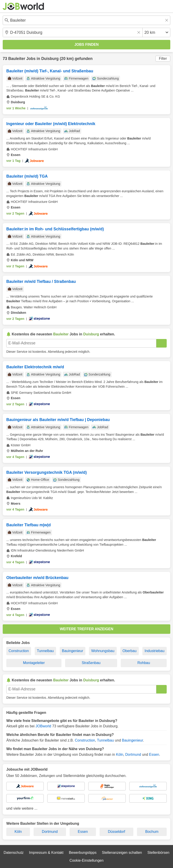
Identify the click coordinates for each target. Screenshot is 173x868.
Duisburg (50, 59)
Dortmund (133, 755)
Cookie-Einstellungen (86, 860)
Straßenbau (91, 663)
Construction (19, 651)
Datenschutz (14, 853)
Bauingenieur (73, 651)
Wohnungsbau (103, 651)
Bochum (152, 832)
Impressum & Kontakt (46, 853)
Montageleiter (34, 663)
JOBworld (43, 726)
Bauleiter (17, 59)
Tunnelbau (45, 651)
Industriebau (155, 651)
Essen (154, 755)
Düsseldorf (116, 832)
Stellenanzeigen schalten (122, 853)
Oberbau (130, 651)
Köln (120, 755)
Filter (163, 58)
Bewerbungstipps (83, 853)
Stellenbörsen (158, 853)
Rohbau (144, 663)
